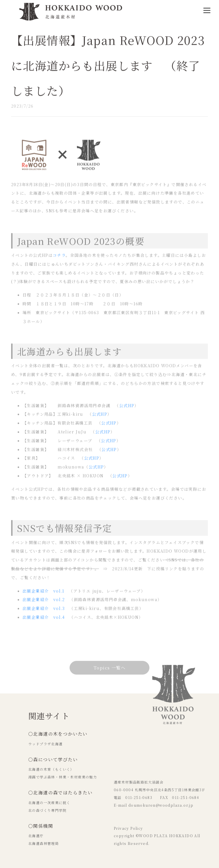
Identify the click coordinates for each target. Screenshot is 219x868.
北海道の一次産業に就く (49, 803)
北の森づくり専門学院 (47, 810)
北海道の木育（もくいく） (51, 769)
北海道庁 (36, 836)
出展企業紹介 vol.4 (44, 620)
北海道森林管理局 (43, 843)
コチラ (59, 258)
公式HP (127, 408)
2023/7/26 (22, 108)
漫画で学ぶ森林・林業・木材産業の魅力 (63, 777)
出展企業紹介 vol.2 (44, 602)
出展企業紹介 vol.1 (43, 594)
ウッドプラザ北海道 (45, 744)
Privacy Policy (128, 828)
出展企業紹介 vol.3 (44, 611)
